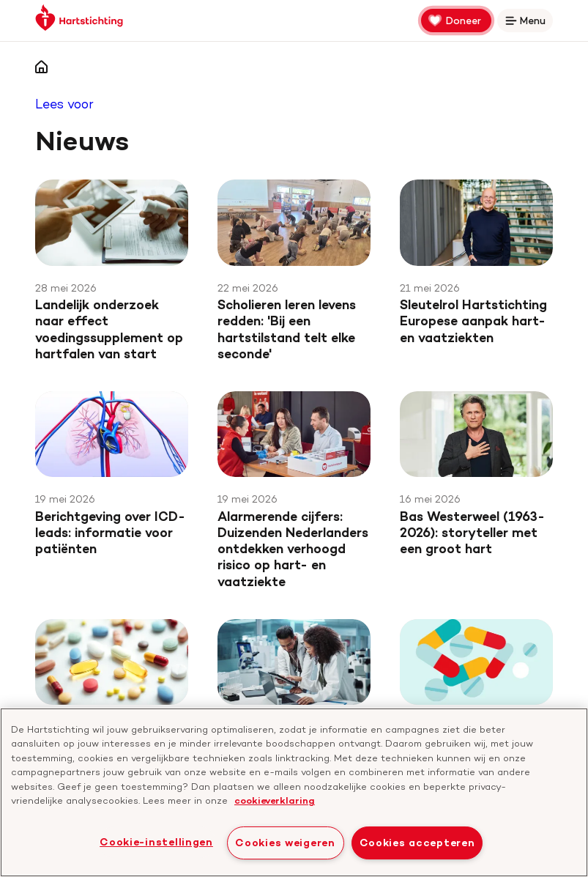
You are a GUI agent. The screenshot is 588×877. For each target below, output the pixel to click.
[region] (294, 792)
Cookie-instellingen (156, 842)
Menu (528, 23)
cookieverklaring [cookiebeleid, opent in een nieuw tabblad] (275, 800)
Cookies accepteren (417, 843)
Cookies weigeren (285, 843)
